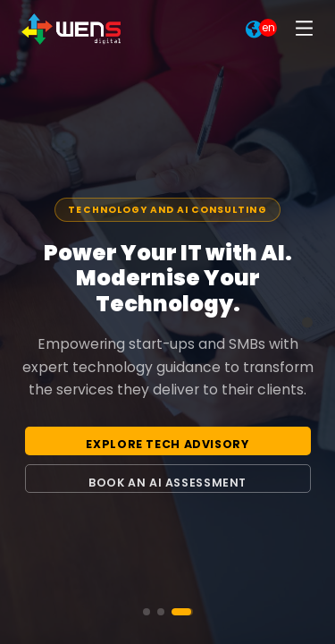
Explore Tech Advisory (167, 444)
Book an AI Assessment (167, 483)
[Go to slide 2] (161, 612)
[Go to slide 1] (147, 612)
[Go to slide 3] (182, 612)
